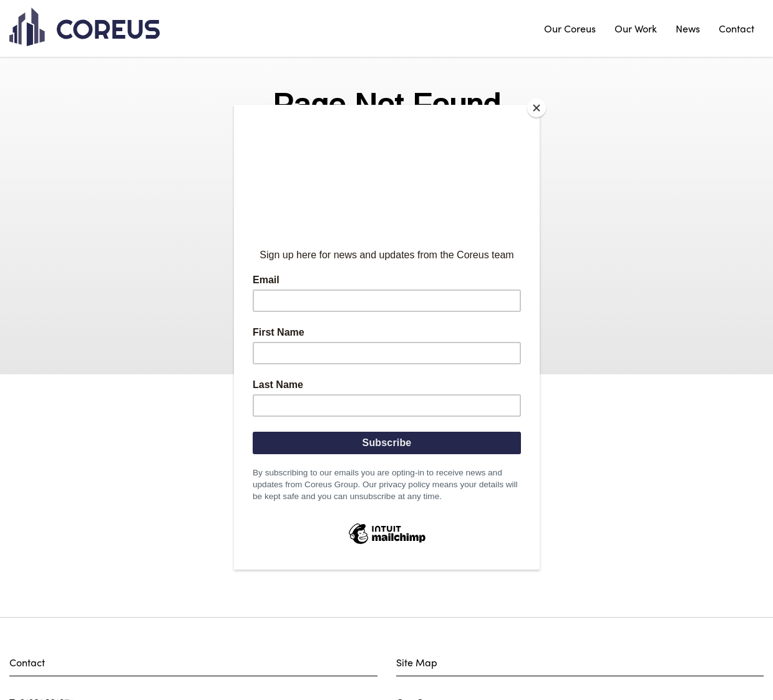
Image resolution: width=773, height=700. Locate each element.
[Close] (537, 108)
